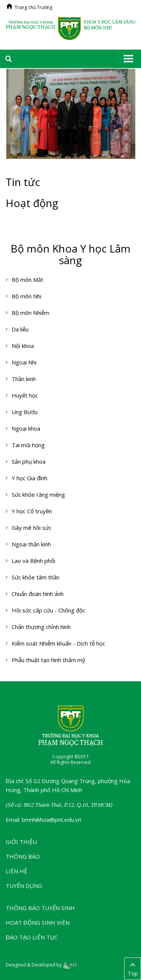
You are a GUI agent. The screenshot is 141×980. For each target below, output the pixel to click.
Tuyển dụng (24, 886)
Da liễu (20, 329)
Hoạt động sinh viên (38, 923)
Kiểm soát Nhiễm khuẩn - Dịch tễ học (58, 643)
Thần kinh (24, 379)
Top (133, 968)
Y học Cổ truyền (32, 511)
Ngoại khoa (26, 428)
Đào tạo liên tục (32, 937)
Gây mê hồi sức (32, 528)
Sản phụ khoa (29, 461)
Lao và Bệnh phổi (33, 561)
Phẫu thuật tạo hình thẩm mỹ (49, 660)
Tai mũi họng (28, 445)
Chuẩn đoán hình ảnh (38, 594)
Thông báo (23, 856)
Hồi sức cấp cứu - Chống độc (49, 610)
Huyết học (25, 395)
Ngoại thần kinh (31, 544)
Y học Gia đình (30, 478)
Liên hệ (16, 871)
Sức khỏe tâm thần (36, 577)
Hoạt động (32, 203)
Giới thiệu (21, 842)
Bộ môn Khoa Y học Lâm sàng (70, 254)
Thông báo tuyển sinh (40, 908)
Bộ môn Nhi (27, 296)
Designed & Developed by (41, 965)
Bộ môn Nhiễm (30, 313)
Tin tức (23, 182)
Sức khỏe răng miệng (38, 495)
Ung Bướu (25, 412)
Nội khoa (23, 346)
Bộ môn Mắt (27, 280)
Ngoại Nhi (24, 362)
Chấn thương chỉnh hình (41, 627)
